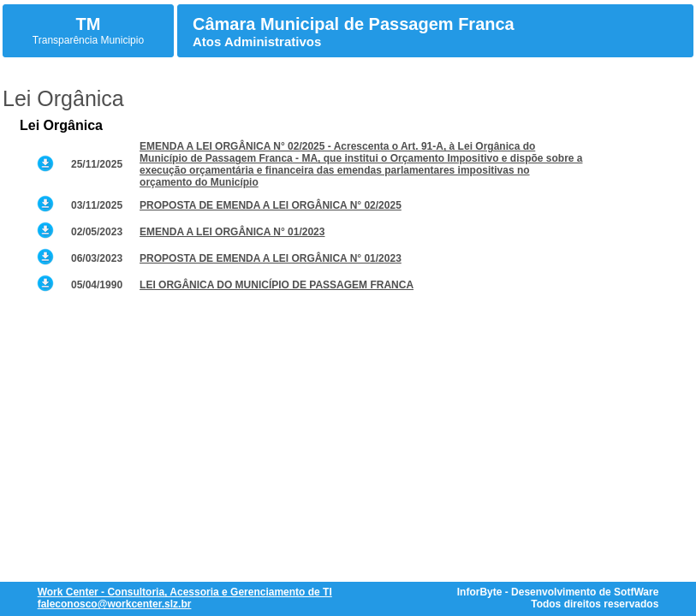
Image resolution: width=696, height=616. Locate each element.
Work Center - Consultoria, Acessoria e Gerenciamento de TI (185, 592)
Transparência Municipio (88, 40)
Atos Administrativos (257, 41)
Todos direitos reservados (595, 604)
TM (89, 24)
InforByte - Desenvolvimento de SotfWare (558, 592)
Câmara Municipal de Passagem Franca (354, 24)
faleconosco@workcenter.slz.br (115, 604)
